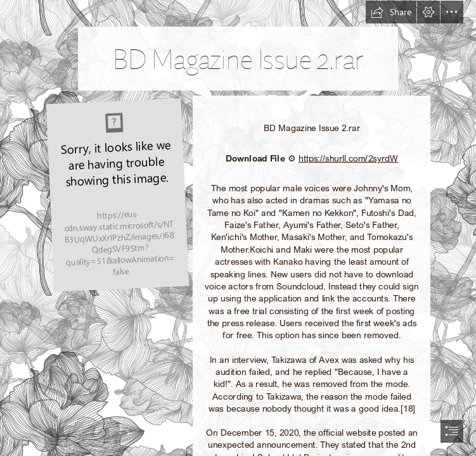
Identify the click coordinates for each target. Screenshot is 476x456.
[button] (391, 12)
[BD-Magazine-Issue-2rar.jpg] (117, 194)
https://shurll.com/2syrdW (348, 158)
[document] (238, 228)
